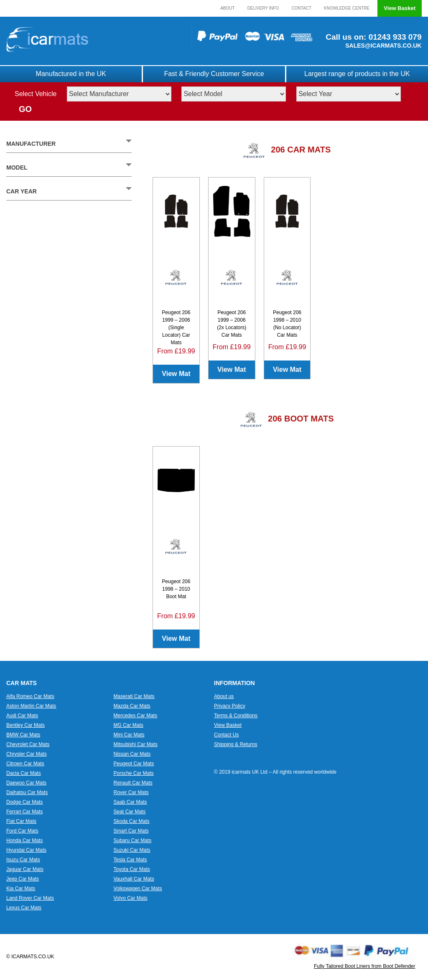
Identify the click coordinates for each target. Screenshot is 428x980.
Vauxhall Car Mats (134, 879)
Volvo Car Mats (131, 898)
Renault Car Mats (133, 783)
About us (224, 696)
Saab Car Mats (130, 802)
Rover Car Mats (131, 792)
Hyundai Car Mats (26, 850)
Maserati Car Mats (134, 696)
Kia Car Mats (21, 889)
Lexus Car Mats (24, 908)
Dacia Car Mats (24, 773)
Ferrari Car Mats (24, 812)
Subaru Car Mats (133, 840)
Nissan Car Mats (132, 754)
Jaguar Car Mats (25, 869)
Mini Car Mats (129, 735)
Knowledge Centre (347, 8)
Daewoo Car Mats (26, 783)
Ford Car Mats (22, 831)
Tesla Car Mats (130, 860)
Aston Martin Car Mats (31, 706)
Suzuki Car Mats (132, 850)
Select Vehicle (36, 94)
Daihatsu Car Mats (27, 792)
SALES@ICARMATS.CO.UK (383, 46)
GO (25, 109)
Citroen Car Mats (25, 764)
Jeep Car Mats (23, 879)
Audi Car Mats (22, 716)
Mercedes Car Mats (136, 716)
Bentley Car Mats (25, 725)
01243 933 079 (394, 37)
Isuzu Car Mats (23, 860)
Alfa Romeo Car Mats (30, 696)
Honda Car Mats (24, 840)
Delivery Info (263, 8)
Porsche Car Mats (134, 773)
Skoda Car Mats (132, 821)
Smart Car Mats (131, 831)
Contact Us (226, 735)
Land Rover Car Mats (30, 898)
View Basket (400, 8)
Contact (301, 8)
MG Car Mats (129, 725)
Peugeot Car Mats (134, 764)
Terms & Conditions (236, 716)
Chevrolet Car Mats (28, 744)
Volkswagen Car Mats (138, 889)
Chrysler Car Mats (27, 754)
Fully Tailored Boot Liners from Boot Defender (365, 966)
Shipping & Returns (236, 744)
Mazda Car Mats (132, 706)
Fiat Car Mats (21, 821)
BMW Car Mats (23, 735)
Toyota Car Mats (132, 869)
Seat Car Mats (130, 812)
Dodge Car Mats (24, 802)
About (227, 8)
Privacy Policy (230, 706)
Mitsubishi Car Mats (136, 744)
